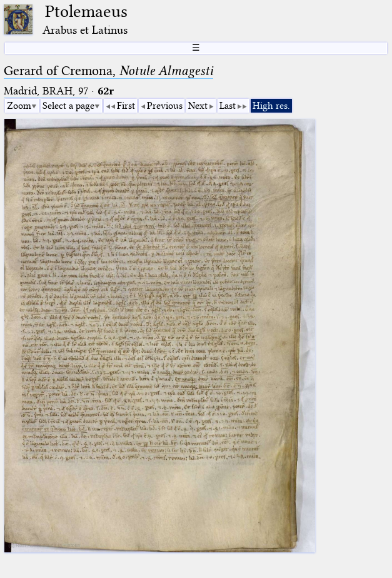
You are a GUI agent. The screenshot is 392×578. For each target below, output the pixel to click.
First (126, 106)
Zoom (19, 106)
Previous (165, 106)
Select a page (68, 106)
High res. (271, 106)
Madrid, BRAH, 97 (46, 91)
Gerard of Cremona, (108, 71)
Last (228, 106)
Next (198, 106)
